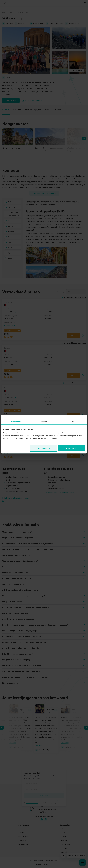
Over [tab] (73, 421)
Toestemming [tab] (15, 421)
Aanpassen (44, 448)
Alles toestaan (72, 448)
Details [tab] (44, 421)
